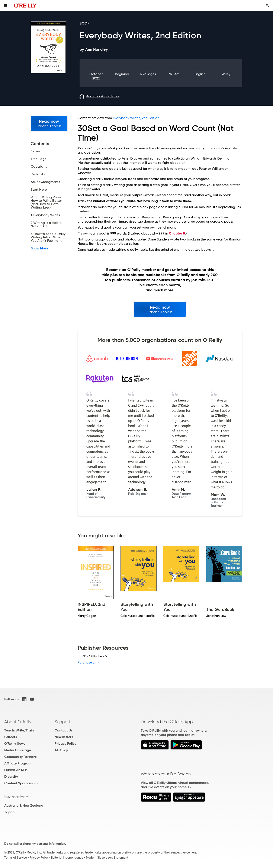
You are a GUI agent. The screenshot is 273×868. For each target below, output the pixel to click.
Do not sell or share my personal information (35, 844)
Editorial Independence (67, 858)
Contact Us (63, 730)
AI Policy (61, 750)
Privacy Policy (65, 743)
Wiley (226, 74)
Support (62, 722)
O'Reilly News (15, 743)
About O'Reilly (18, 722)
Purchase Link (88, 662)
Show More (40, 248)
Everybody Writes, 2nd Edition (136, 118)
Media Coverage (18, 750)
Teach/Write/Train (19, 730)
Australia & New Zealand (24, 805)
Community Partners (20, 757)
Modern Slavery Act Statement (107, 858)
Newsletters (64, 737)
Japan (9, 812)
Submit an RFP (16, 770)
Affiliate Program (18, 763)
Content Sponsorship (21, 783)
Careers (11, 737)
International (17, 797)
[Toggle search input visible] (267, 6)
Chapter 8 (177, 233)
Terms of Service (16, 858)
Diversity (11, 777)
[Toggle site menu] (6, 6)
